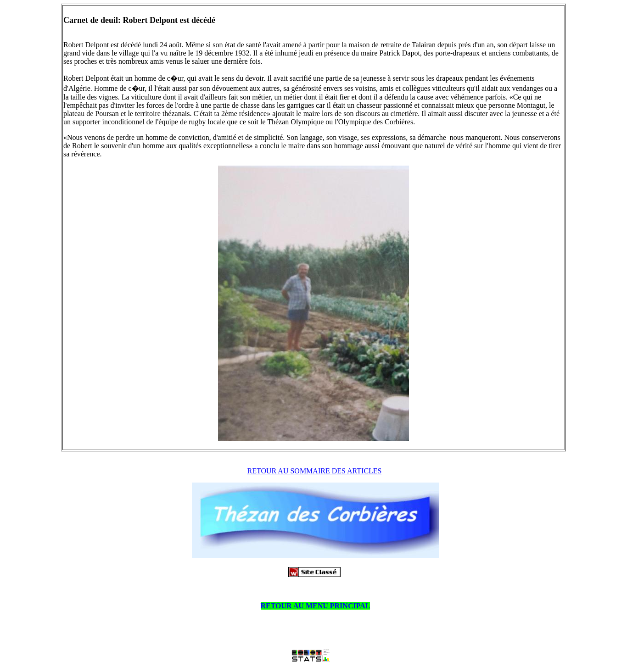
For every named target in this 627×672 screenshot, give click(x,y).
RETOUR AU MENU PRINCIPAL (316, 606)
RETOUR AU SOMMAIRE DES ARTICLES (315, 471)
